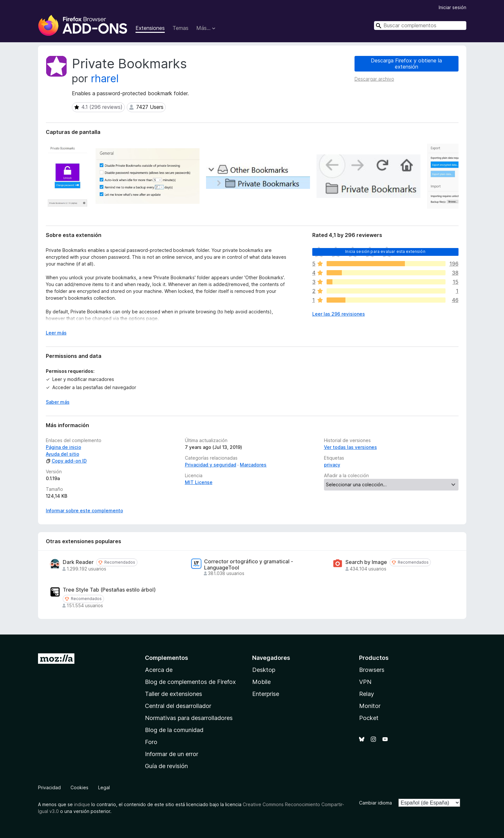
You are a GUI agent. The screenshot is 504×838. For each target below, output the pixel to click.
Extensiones (150, 28)
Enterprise (266, 694)
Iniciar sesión (452, 7)
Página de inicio (64, 447)
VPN (365, 682)
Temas (181, 28)
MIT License (199, 482)
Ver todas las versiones (350, 447)
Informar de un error (172, 754)
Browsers (372, 670)
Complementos (167, 658)
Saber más (58, 402)
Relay (367, 694)
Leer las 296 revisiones (339, 314)
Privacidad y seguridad (211, 465)
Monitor (370, 706)
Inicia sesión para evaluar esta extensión (385, 251)
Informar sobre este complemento (84, 511)
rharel (105, 79)
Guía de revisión (166, 766)
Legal (104, 787)
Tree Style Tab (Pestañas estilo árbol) (109, 590)
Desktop (264, 670)
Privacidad (49, 787)
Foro (151, 742)
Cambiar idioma (375, 803)
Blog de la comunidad (174, 730)
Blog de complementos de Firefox (190, 682)
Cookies (79, 787)
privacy (332, 465)
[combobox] (420, 26)
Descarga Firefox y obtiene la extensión (406, 64)
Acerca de (159, 670)
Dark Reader (78, 562)
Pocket (369, 718)
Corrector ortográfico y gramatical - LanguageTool (249, 565)
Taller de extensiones (174, 694)
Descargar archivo (374, 79)
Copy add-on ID (66, 461)
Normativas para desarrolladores (189, 718)
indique (82, 804)
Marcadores (253, 465)
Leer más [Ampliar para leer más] (56, 333)
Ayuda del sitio (63, 454)
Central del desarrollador (178, 706)
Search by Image (366, 562)
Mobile (261, 682)
